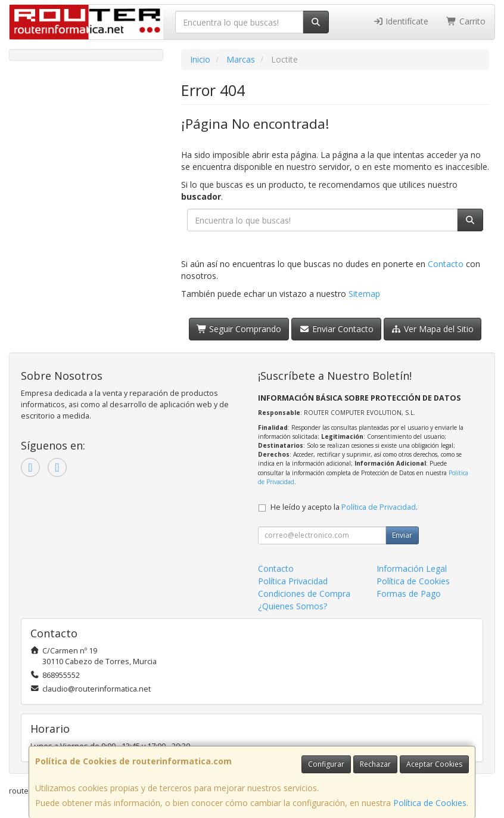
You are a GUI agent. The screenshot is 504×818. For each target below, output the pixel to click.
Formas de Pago (409, 594)
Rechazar (375, 764)
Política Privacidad (293, 581)
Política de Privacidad (379, 507)
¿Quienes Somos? (293, 606)
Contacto (446, 264)
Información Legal (412, 568)
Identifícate (401, 21)
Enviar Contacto (336, 329)
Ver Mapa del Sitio (433, 329)
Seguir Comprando (239, 329)
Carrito (466, 21)
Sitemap (364, 294)
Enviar (402, 535)
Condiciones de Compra (304, 594)
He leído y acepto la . (344, 507)
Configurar (326, 764)
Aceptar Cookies (434, 764)
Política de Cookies (430, 803)
